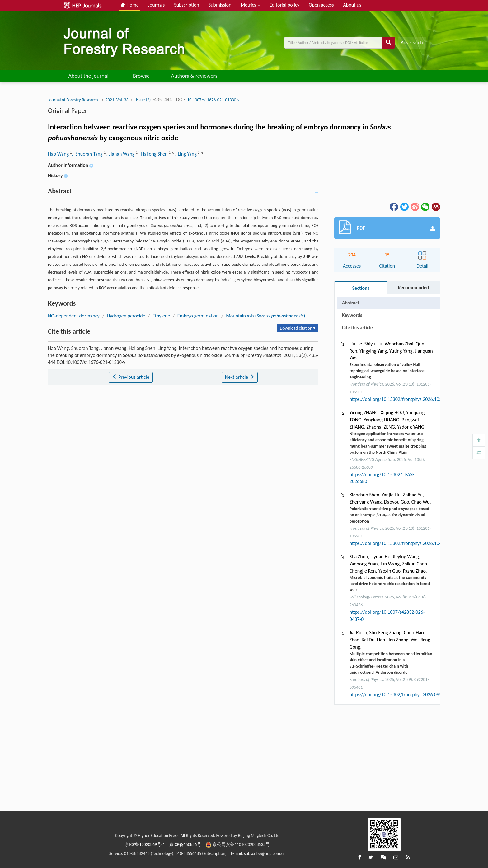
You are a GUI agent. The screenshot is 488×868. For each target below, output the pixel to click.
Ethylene (161, 316)
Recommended (413, 287)
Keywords (352, 315)
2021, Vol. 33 (117, 100)
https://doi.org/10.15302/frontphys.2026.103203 (399, 399)
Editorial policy (284, 5)
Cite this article (357, 328)
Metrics (250, 5)
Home (130, 5)
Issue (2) (143, 100)
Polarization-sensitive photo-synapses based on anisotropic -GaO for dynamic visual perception (389, 515)
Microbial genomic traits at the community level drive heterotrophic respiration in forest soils (390, 584)
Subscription (186, 5)
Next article (240, 377)
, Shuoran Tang (88, 154)
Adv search (412, 42)
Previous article (131, 377)
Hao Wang (59, 154)
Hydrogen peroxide (126, 316)
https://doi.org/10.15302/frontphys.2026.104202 (399, 543)
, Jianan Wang (121, 154)
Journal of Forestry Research (73, 100)
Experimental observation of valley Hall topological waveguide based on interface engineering (387, 371)
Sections (361, 288)
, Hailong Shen (153, 154)
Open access (321, 5)
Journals (157, 5)
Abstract (351, 303)
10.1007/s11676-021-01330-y (213, 100)
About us (352, 5)
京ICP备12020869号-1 (145, 845)
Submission (220, 5)
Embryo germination (198, 316)
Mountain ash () (265, 316)
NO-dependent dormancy (74, 316)
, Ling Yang (186, 154)
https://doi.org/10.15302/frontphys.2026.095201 (399, 694)
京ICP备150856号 (185, 845)
